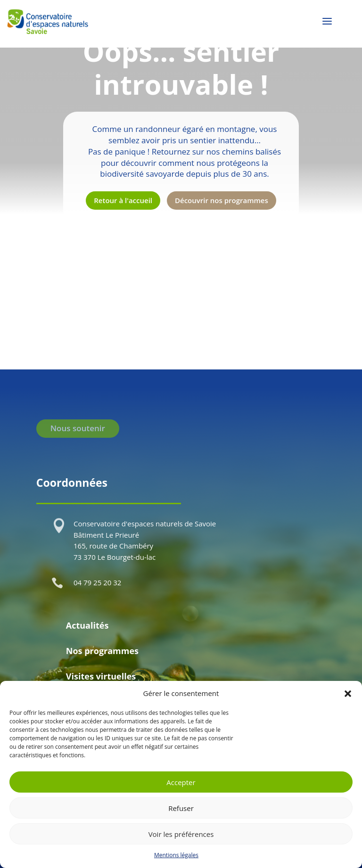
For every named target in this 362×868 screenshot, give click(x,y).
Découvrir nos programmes (222, 200)
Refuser (181, 808)
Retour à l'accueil (123, 200)
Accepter (181, 782)
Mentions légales (176, 855)
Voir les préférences (181, 834)
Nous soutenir (78, 428)
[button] (348, 694)
